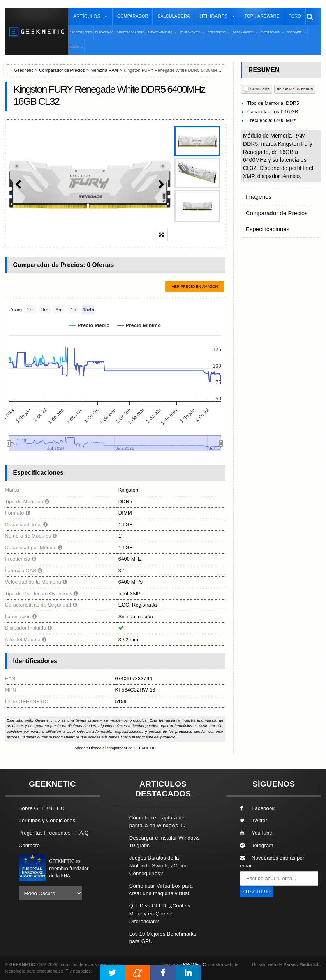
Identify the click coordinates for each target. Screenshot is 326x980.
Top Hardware (262, 16)
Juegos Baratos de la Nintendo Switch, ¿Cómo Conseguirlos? (159, 866)
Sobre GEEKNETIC (42, 808)
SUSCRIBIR (257, 892)
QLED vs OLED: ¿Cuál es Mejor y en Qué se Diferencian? (160, 914)
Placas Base (105, 32)
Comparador (133, 16)
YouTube (256, 833)
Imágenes (257, 195)
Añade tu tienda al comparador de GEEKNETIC (115, 748)
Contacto (29, 845)
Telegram (257, 845)
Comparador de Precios (62, 70)
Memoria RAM (104, 70)
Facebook (257, 808)
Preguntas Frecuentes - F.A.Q (54, 833)
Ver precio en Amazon (195, 286)
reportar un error (295, 89)
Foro (295, 16)
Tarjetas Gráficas (130, 32)
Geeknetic (24, 70)
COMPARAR (257, 89)
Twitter (254, 820)
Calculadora (174, 16)
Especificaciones (265, 223)
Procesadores (81, 32)
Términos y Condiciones (47, 820)
